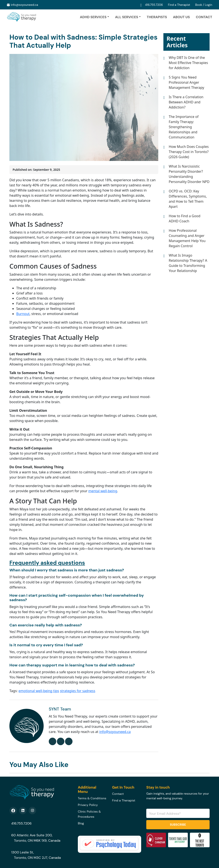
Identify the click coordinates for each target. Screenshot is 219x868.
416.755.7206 (154, 5)
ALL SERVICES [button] (127, 17)
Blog (81, 823)
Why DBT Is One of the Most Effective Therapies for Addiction (188, 63)
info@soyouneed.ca (24, 5)
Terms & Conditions (92, 798)
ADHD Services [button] (93, 17)
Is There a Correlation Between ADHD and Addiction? (186, 102)
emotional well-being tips (39, 691)
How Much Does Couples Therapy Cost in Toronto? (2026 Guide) (189, 152)
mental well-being (103, 491)
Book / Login (204, 5)
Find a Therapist (179, 5)
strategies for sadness (78, 691)
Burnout (23, 314)
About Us (181, 17)
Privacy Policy (88, 805)
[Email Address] (178, 813)
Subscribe (178, 825)
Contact (204, 17)
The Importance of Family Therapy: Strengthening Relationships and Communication (184, 127)
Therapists (157, 17)
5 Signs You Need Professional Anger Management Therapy (186, 82)
